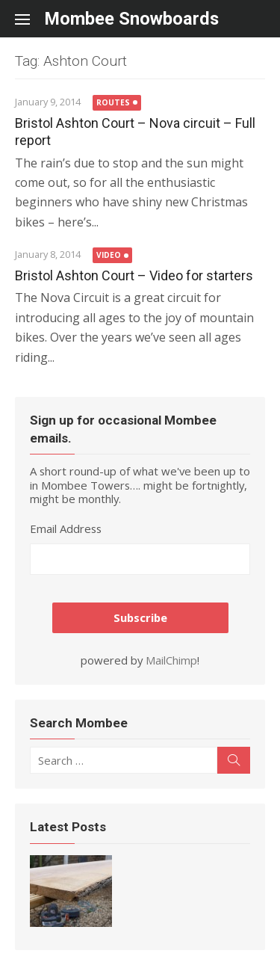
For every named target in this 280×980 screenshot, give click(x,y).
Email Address (66, 528)
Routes (113, 102)
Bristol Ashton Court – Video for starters (134, 275)
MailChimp (171, 660)
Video (109, 255)
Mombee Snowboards (132, 19)
